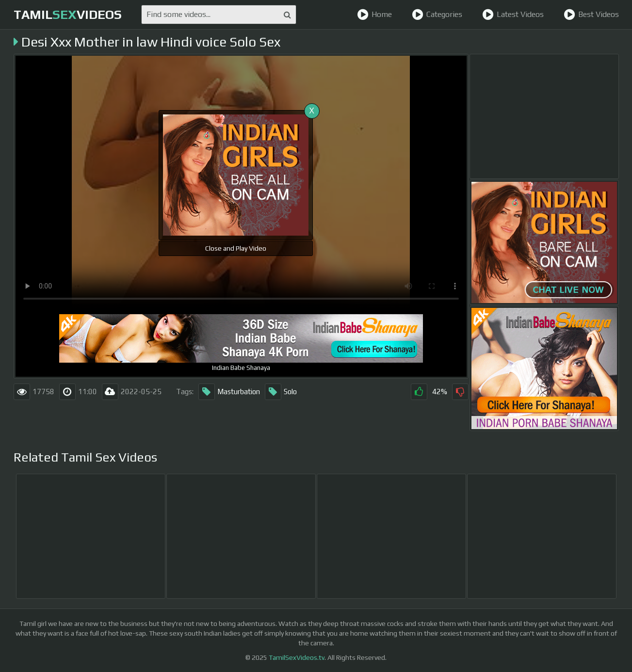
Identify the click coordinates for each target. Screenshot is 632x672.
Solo (281, 392)
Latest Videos (513, 15)
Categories (437, 15)
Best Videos (591, 15)
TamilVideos (68, 15)
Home (374, 15)
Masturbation (229, 392)
